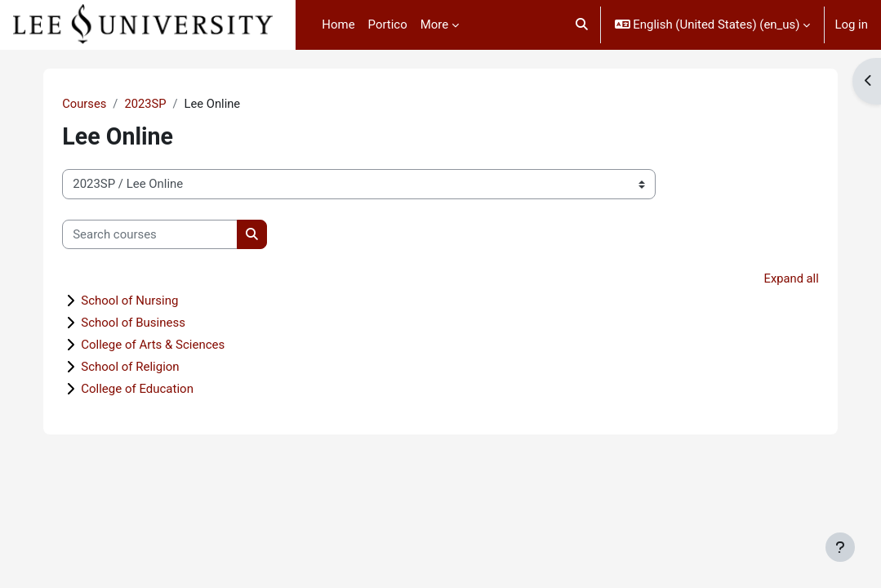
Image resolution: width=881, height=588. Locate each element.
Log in (851, 24)
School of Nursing (146, 301)
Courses (101, 104)
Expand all (775, 279)
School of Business (149, 323)
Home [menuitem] (338, 24)
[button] (582, 25)
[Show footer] (840, 547)
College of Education (154, 390)
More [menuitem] (434, 24)
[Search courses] (166, 234)
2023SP (162, 104)
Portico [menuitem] (388, 24)
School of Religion (146, 367)
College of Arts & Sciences (169, 345)
